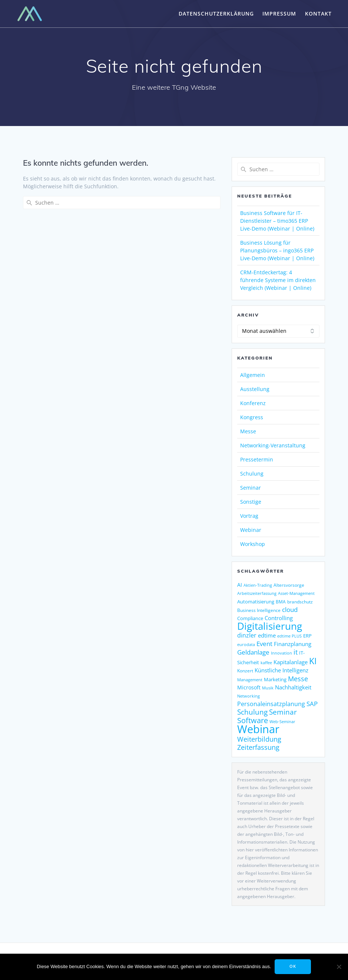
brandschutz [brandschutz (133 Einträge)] (300, 602)
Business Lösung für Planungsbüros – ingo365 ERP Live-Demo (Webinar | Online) (277, 250)
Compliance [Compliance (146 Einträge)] (250, 618)
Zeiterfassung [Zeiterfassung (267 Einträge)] (258, 747)
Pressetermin (257, 459)
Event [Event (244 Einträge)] (264, 644)
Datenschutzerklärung (216, 14)
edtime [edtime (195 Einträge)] (267, 635)
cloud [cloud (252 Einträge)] (290, 610)
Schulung (252, 474)
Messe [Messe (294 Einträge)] (298, 678)
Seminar (251, 488)
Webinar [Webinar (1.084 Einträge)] (258, 729)
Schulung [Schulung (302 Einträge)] (252, 712)
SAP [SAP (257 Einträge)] (312, 703)
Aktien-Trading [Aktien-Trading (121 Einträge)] (258, 585)
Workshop (253, 544)
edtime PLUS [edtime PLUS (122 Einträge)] (289, 636)
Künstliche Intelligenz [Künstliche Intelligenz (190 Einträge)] (281, 670)
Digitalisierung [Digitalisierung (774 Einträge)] (270, 626)
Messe (248, 431)
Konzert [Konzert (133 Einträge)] (245, 671)
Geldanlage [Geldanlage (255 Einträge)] (253, 652)
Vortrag (249, 516)
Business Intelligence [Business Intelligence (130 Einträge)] (259, 610)
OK (293, 967)
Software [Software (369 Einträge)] (253, 720)
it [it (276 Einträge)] (296, 652)
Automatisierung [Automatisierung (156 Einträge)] (256, 602)
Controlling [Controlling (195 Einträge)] (279, 618)
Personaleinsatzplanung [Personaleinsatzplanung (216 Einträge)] (271, 704)
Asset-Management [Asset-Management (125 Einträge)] (296, 593)
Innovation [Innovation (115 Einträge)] (281, 653)
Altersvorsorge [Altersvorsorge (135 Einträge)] (289, 585)
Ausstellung (255, 389)
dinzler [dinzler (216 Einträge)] (247, 635)
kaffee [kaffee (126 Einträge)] (266, 663)
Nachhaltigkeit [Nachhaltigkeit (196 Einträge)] (293, 687)
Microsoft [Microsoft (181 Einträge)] (249, 687)
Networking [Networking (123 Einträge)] (248, 696)
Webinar (251, 530)
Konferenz (253, 403)
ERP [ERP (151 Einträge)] (307, 636)
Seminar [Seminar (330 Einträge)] (283, 712)
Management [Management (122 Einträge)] (250, 680)
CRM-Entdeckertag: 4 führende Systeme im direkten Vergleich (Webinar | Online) (278, 280)
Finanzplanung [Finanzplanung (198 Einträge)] (293, 644)
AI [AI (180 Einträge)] (240, 585)
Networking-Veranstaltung (273, 445)
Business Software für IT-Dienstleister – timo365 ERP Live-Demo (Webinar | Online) (277, 221)
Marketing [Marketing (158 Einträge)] (275, 679)
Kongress (252, 417)
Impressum (279, 14)
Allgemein (253, 375)
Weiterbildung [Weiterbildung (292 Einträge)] (259, 739)
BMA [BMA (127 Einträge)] (281, 602)
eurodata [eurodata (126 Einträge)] (246, 644)
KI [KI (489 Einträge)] (313, 661)
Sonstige (251, 502)
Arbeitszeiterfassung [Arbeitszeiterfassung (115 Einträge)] (257, 593)
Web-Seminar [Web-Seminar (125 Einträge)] (282, 721)
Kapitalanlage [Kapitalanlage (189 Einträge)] (291, 662)
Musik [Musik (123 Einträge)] (268, 688)
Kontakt (318, 14)
